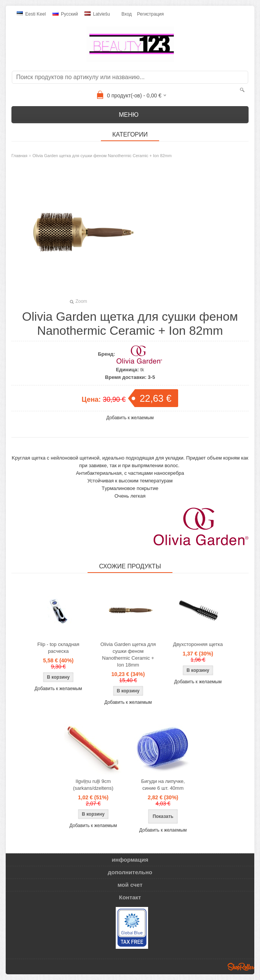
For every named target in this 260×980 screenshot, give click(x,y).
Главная (19, 156)
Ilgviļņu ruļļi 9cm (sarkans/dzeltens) (93, 785)
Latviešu (97, 14)
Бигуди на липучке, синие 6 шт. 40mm (163, 785)
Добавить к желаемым (130, 418)
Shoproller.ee (241, 967)
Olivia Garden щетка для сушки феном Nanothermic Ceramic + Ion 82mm (102, 156)
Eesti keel (31, 14)
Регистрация (150, 14)
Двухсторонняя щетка (198, 644)
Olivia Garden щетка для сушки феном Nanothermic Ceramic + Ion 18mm (128, 655)
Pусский (65, 14)
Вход (127, 14)
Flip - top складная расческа (58, 648)
